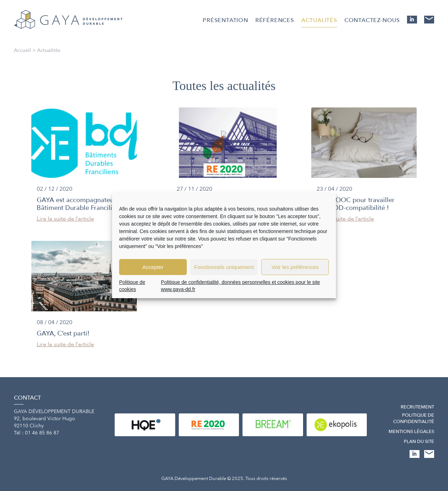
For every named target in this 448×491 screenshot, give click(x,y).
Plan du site (419, 442)
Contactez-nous (372, 20)
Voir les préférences (295, 267)
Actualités (319, 20)
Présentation (225, 20)
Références (275, 20)
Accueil (22, 50)
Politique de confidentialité (414, 418)
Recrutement (417, 407)
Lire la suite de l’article (65, 219)
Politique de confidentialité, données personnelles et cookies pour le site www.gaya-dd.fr (241, 286)
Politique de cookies (132, 286)
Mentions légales (411, 432)
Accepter (153, 267)
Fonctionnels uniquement (224, 267)
